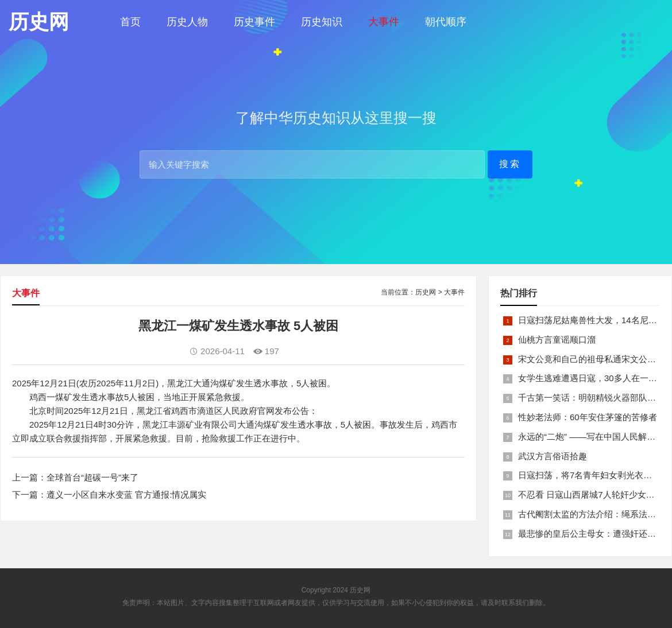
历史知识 (322, 22)
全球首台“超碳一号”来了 (92, 477)
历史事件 (254, 22)
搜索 (510, 164)
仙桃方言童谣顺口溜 (557, 340)
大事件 (384, 22)
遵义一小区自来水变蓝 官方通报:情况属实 (126, 495)
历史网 (426, 292)
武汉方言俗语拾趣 (553, 456)
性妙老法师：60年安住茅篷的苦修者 (588, 417)
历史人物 (187, 22)
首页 (130, 22)
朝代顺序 (446, 22)
